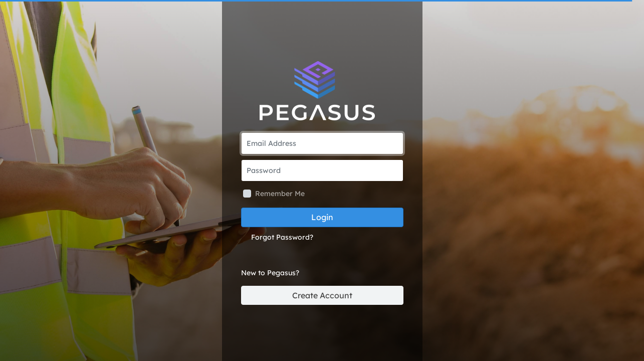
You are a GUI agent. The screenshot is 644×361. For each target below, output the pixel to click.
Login (322, 217)
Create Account (322, 295)
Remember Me (280, 194)
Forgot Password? (282, 237)
